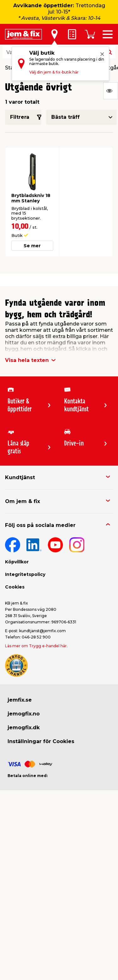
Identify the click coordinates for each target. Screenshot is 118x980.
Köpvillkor (17, 562)
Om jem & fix (22, 501)
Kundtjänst (20, 477)
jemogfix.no (24, 714)
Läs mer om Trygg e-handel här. (36, 646)
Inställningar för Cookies (41, 741)
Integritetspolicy (25, 574)
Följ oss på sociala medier (40, 525)
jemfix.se (20, 700)
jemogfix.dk (24, 728)
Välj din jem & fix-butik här (54, 72)
